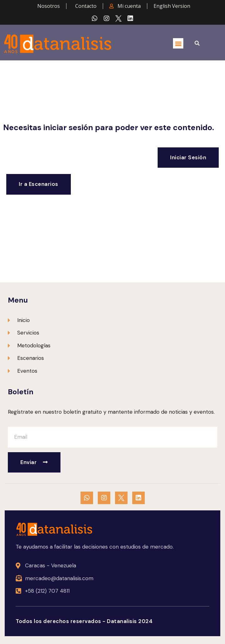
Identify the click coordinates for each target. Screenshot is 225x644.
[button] (178, 43)
